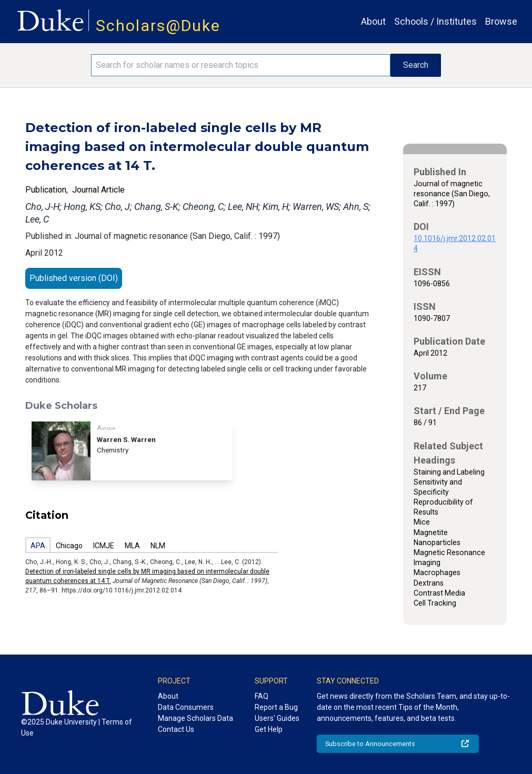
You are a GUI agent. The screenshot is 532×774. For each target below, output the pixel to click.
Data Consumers (186, 707)
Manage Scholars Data (195, 718)
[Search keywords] (241, 65)
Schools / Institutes (435, 21)
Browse (501, 21)
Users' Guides (277, 718)
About (373, 21)
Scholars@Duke (158, 26)
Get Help (269, 729)
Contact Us (176, 729)
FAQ (262, 696)
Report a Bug (276, 707)
